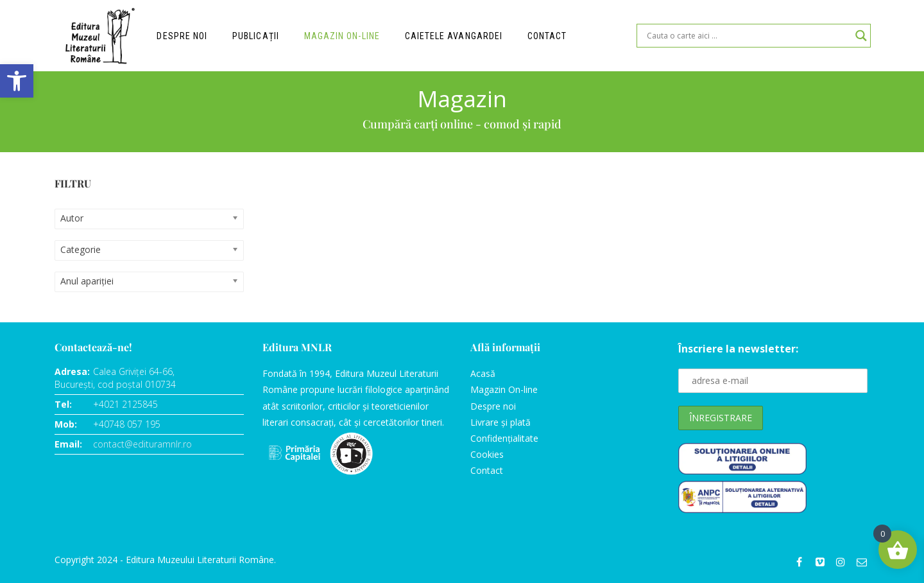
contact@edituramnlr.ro (142, 444)
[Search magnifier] (861, 36)
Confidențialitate (504, 438)
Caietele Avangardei (454, 36)
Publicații (256, 36)
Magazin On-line (504, 389)
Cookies (487, 454)
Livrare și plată (501, 422)
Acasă (483, 373)
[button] (17, 81)
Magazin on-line (342, 36)
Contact (548, 36)
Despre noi (182, 36)
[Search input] (748, 36)
